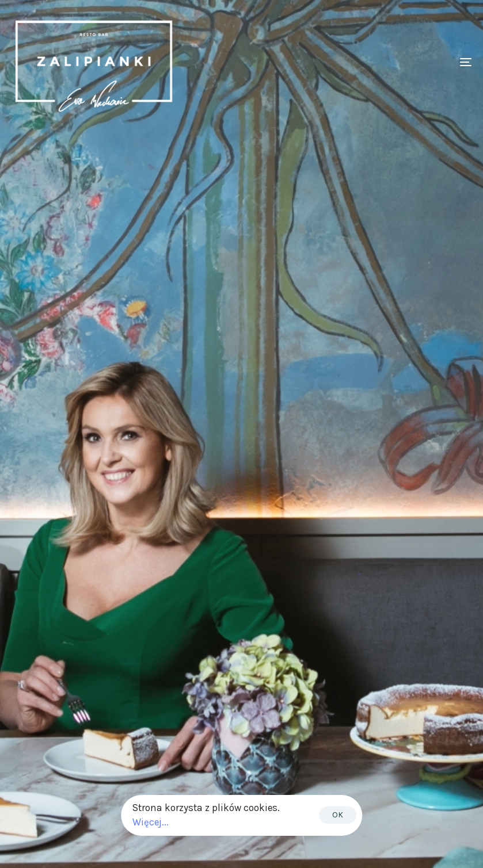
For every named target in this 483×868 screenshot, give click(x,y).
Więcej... (151, 822)
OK (338, 815)
